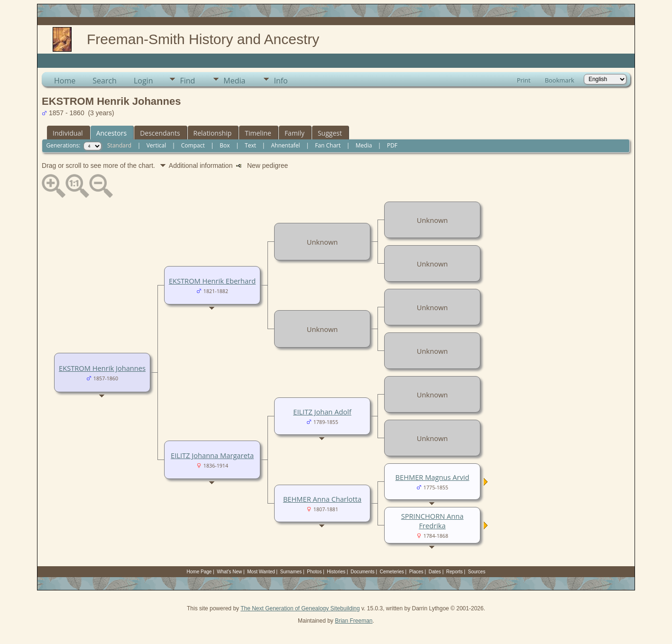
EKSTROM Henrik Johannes (102, 368)
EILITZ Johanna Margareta (212, 455)
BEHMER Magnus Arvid (433, 477)
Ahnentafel (285, 145)
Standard (119, 145)
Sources (477, 572)
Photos (314, 572)
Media (234, 81)
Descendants (160, 133)
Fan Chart (328, 145)
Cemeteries (392, 572)
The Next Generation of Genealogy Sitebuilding (300, 608)
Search (105, 81)
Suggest (330, 133)
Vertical (156, 145)
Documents (363, 572)
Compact (193, 145)
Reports (455, 572)
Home (65, 81)
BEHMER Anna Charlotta (322, 499)
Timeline (258, 133)
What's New (229, 572)
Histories (336, 572)
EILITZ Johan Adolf (322, 412)
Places (416, 572)
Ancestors (111, 133)
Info (281, 81)
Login (143, 81)
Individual (68, 133)
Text (250, 145)
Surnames (291, 572)
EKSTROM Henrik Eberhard (212, 281)
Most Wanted (261, 572)
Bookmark (560, 80)
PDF (392, 145)
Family (295, 133)
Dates (435, 572)
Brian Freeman (354, 621)
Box (225, 145)
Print (524, 80)
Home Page (199, 572)
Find (187, 81)
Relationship (213, 133)
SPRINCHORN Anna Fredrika (433, 521)
